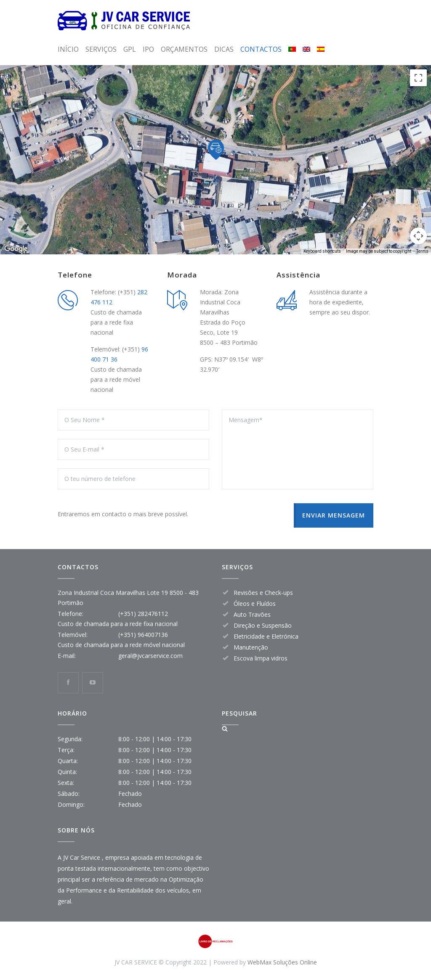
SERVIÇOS (101, 49)
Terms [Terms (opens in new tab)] (422, 251)
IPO (148, 49)
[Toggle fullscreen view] (418, 78)
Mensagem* (298, 449)
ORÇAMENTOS (184, 49)
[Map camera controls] (418, 236)
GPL (130, 49)
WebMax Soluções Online (282, 962)
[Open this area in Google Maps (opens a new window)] (16, 249)
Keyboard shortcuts (322, 251)
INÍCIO (68, 49)
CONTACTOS (261, 49)
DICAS (224, 49)
